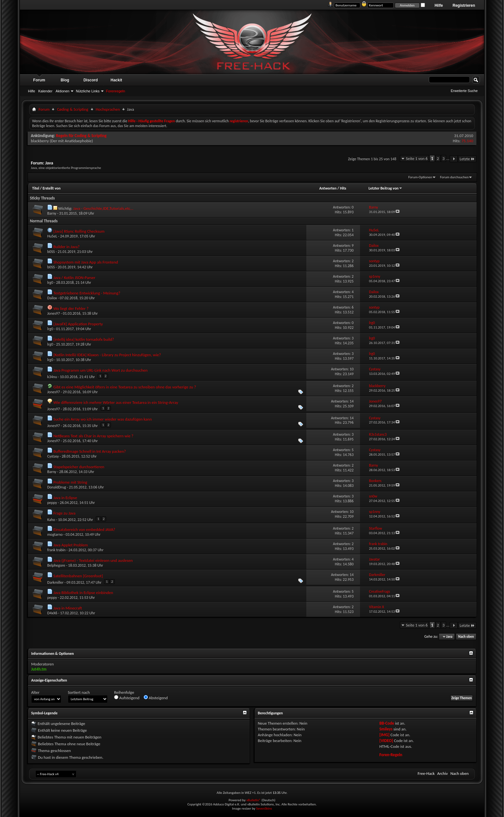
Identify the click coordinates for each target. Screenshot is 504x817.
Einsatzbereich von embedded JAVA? (84, 529)
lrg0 (50, 283)
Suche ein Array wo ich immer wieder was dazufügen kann (103, 419)
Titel (36, 188)
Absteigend (156, 698)
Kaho (51, 520)
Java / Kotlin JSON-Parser (74, 278)
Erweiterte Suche (464, 91)
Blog (65, 80)
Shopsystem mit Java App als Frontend (86, 262)
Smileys (386, 729)
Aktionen (63, 91)
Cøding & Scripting (72, 109)
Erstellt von (51, 188)
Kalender (45, 91)
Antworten (328, 188)
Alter (35, 692)
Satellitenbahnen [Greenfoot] (78, 576)
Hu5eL (52, 236)
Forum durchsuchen (454, 177)
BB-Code (387, 723)
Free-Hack (426, 773)
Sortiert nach (79, 692)
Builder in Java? (66, 247)
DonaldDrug (57, 487)
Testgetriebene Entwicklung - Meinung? (87, 293)
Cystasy (53, 456)
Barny (52, 213)
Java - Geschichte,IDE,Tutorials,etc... (103, 208)
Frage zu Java (64, 513)
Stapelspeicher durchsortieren (79, 467)
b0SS (51, 252)
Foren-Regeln (391, 755)
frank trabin (56, 550)
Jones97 (54, 313)
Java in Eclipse (65, 498)
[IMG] (384, 735)
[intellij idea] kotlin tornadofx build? (84, 339)
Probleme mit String (70, 482)
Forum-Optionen (420, 177)
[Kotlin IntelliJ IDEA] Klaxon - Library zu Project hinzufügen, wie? (107, 355)
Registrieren (464, 5)
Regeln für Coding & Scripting (81, 136)
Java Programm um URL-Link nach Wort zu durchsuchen (100, 370)
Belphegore (56, 565)
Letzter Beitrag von (385, 188)
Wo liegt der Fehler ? (71, 308)
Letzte (467, 159)
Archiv (442, 773)
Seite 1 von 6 (417, 158)
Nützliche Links (88, 91)
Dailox (52, 298)
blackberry (40, 141)
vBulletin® (253, 800)
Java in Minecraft (68, 608)
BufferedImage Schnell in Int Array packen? (90, 451)
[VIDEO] (386, 741)
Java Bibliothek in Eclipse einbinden (83, 593)
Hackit (116, 80)
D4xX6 (52, 613)
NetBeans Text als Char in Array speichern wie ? (93, 436)
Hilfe (439, 5)
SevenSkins (264, 808)
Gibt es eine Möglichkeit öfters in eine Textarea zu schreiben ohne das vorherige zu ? (125, 387)
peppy (52, 503)
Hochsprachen (108, 109)
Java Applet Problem (71, 545)
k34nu (52, 377)
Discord (91, 80)
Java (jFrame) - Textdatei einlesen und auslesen (93, 560)
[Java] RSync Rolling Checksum (79, 231)
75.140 (467, 141)
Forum (39, 80)
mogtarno (55, 534)
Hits (343, 188)
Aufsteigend (127, 698)
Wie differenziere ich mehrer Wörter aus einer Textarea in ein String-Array (116, 402)
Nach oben (466, 637)
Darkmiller (55, 582)
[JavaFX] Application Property (78, 324)
